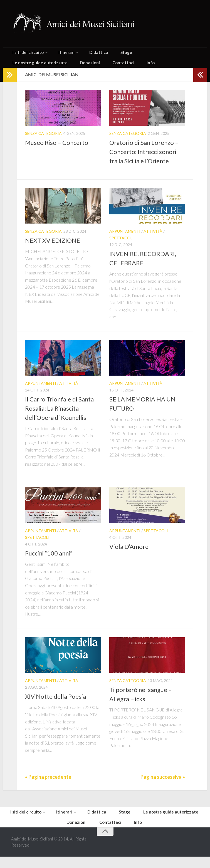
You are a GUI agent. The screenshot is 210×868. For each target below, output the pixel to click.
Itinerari (59, 54)
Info (69, 68)
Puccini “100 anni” (49, 560)
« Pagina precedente (48, 784)
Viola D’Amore (129, 554)
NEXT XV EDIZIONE (53, 248)
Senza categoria (43, 141)
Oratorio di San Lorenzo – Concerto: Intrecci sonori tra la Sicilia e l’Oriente (144, 159)
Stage (109, 54)
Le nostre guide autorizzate (148, 54)
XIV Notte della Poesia (55, 704)
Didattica (87, 54)
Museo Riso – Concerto (57, 150)
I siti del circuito (25, 54)
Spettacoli (122, 245)
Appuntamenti (125, 238)
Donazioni (20, 68)
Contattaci (48, 68)
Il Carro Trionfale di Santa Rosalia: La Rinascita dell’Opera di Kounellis (59, 416)
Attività (153, 238)
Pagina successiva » (163, 784)
